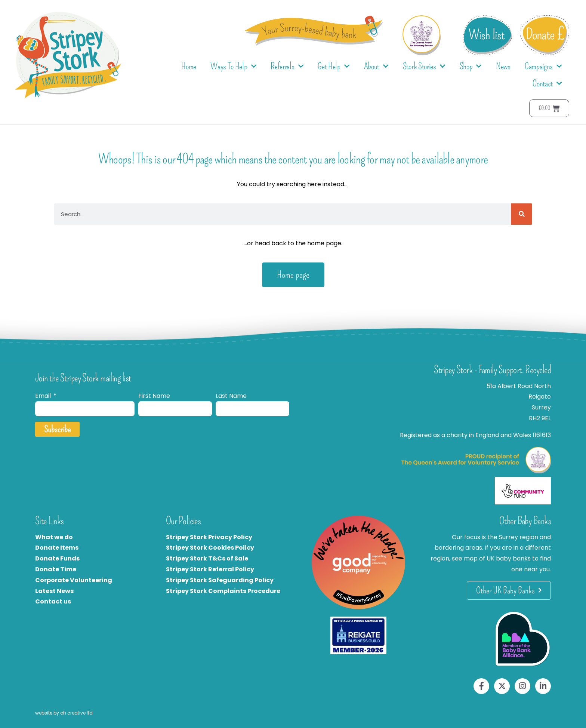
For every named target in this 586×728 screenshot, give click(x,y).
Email (44, 396)
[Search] (522, 214)
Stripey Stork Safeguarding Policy (220, 580)
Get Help (334, 66)
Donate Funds (57, 558)
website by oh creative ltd (64, 713)
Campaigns (543, 66)
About (376, 66)
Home (189, 66)
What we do (54, 537)
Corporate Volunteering (74, 580)
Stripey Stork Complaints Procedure (223, 591)
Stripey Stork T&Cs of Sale (207, 558)
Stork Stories (424, 66)
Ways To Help (233, 66)
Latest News (54, 591)
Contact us (53, 601)
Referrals (287, 66)
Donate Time (56, 569)
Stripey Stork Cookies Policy (210, 548)
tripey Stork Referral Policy (212, 569)
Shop (471, 66)
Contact (547, 84)
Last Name (231, 396)
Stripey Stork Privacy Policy (209, 537)
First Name (154, 396)
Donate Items (57, 548)
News (503, 66)
